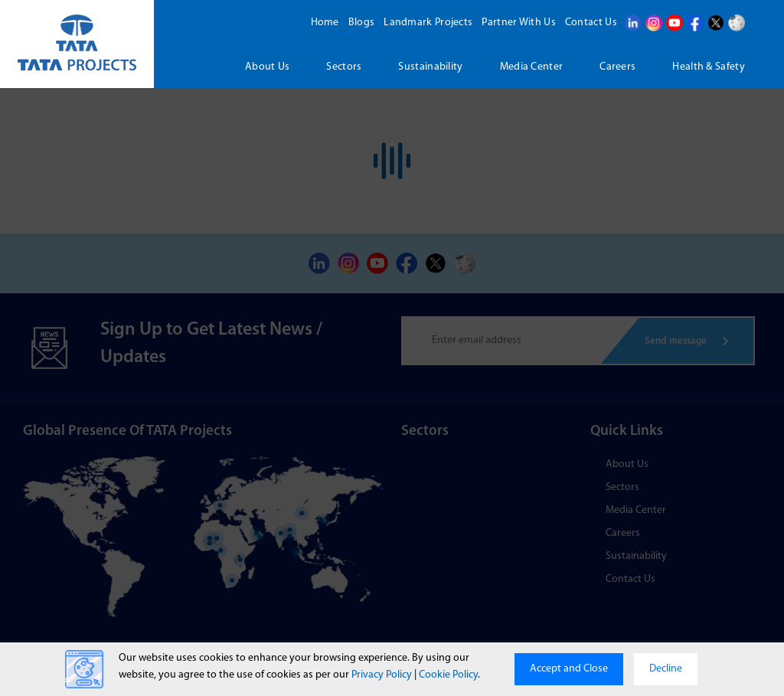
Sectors (344, 67)
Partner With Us (519, 23)
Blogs (362, 23)
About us (267, 67)
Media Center (532, 67)
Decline (666, 669)
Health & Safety (709, 67)
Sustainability (430, 67)
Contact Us (591, 23)
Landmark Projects (428, 23)
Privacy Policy (382, 675)
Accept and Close (569, 669)
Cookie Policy (448, 675)
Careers (617, 67)
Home (325, 23)
